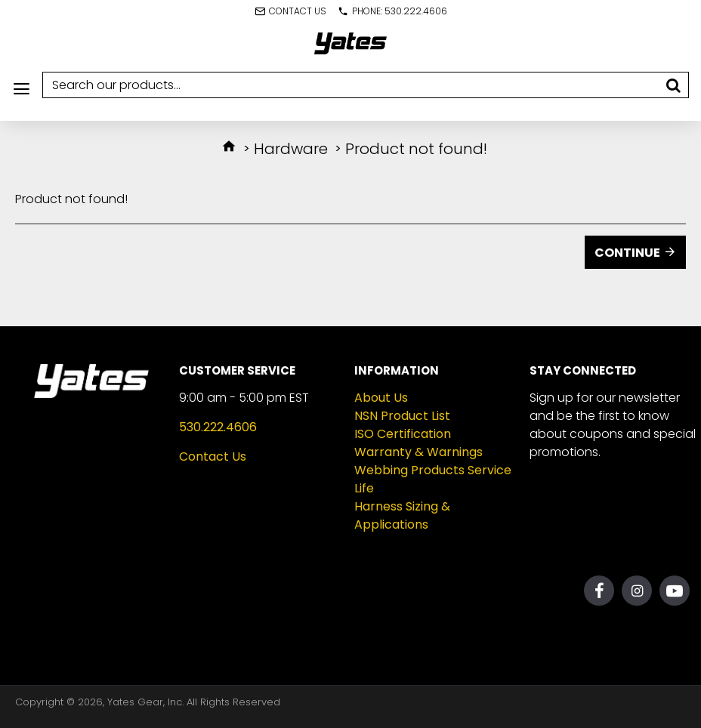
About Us (381, 398)
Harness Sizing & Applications (402, 515)
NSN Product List (402, 416)
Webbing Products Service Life (433, 479)
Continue (627, 253)
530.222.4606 (218, 427)
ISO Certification (403, 434)
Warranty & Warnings (418, 452)
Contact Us (213, 457)
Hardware (291, 149)
